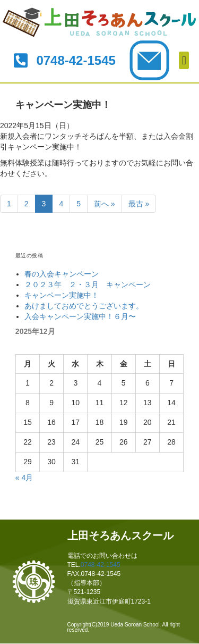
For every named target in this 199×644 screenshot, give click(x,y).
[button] (184, 60)
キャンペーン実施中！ (62, 295)
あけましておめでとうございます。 (84, 306)
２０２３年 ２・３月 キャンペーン (88, 285)
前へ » (105, 204)
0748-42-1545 (101, 565)
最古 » (139, 204)
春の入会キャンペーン (62, 274)
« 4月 (24, 478)
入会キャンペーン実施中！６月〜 (80, 316)
